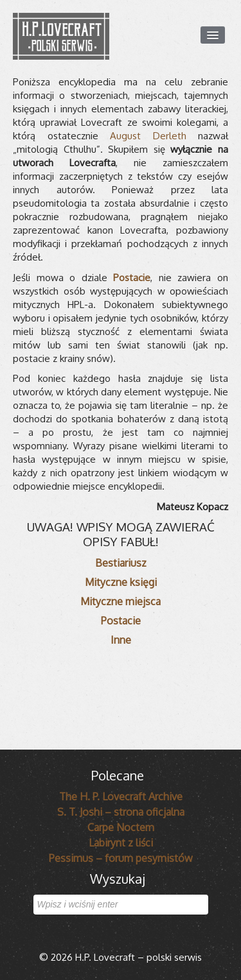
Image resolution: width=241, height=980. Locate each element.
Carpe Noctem (121, 827)
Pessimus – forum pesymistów (121, 858)
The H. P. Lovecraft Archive (121, 796)
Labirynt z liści (121, 843)
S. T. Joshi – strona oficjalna (121, 812)
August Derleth (148, 136)
